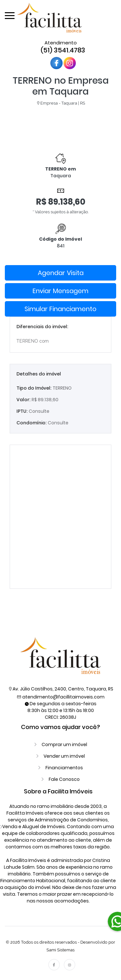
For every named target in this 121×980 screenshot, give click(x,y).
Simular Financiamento (60, 309)
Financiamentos (64, 768)
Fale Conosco (64, 779)
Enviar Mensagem (60, 291)
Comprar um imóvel (64, 744)
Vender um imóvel (64, 756)
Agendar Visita (61, 273)
